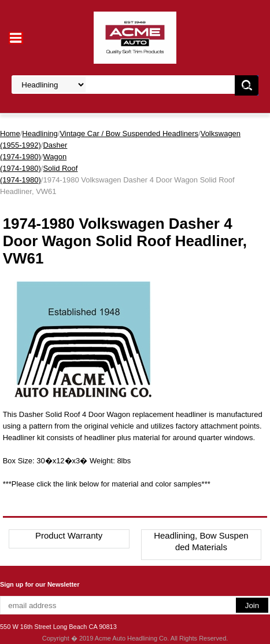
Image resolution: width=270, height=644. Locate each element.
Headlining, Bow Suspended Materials (201, 541)
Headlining (40, 133)
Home (10, 133)
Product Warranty (69, 535)
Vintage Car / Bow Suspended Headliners (129, 133)
